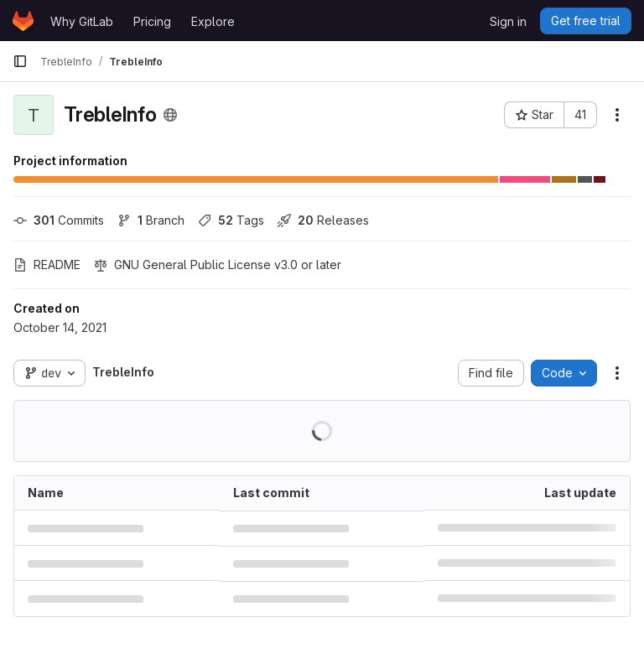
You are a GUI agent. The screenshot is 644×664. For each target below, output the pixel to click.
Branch (151, 220)
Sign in (508, 21)
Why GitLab (82, 21)
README (47, 265)
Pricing (152, 21)
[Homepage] (23, 21)
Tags (231, 220)
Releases (323, 220)
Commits (59, 220)
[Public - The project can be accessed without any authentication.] (170, 115)
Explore (213, 21)
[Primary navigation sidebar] (20, 61)
